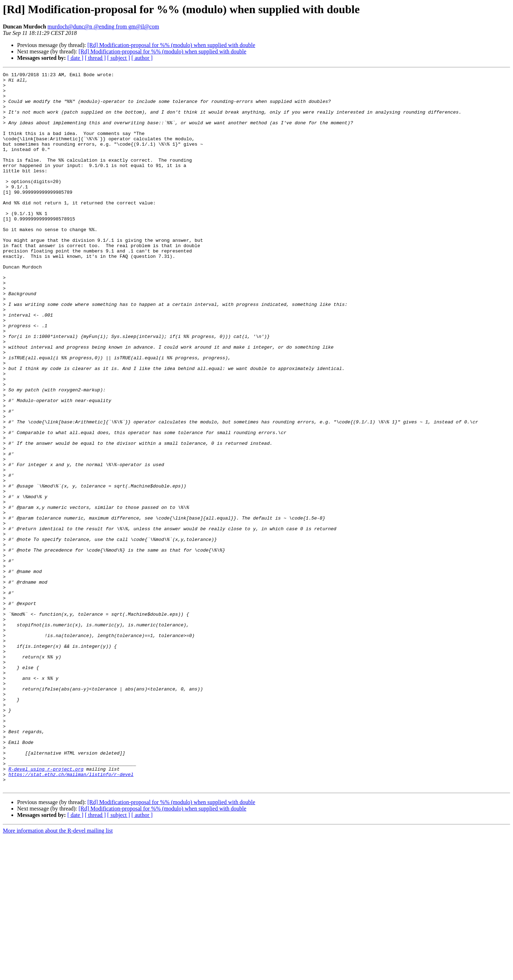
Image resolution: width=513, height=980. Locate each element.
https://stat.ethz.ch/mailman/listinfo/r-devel (71, 915)
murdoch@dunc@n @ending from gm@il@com (103, 27)
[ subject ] (119, 58)
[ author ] (142, 58)
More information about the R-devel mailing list (58, 974)
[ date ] (75, 58)
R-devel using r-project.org (46, 909)
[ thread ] (95, 58)
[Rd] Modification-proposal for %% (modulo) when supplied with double (171, 45)
